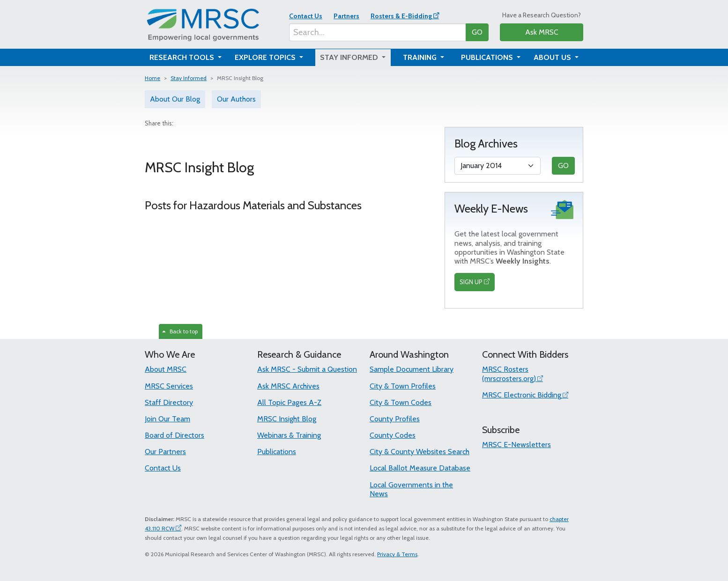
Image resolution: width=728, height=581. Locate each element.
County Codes (393, 435)
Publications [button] (488, 57)
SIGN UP (471, 282)
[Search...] (378, 32)
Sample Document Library (412, 369)
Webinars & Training (289, 435)
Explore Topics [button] (266, 57)
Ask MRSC (542, 32)
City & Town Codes (401, 402)
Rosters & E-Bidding (401, 16)
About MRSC (166, 369)
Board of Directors (175, 435)
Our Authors (236, 99)
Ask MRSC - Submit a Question (307, 369)
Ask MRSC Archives (288, 386)
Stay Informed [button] (350, 57)
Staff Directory (169, 402)
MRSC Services (169, 386)
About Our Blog (175, 99)
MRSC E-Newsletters (516, 445)
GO (477, 32)
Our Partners (165, 452)
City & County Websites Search (420, 452)
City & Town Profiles (403, 386)
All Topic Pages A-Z (289, 402)
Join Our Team (167, 419)
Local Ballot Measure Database (420, 468)
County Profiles (395, 419)
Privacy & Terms (397, 554)
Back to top (180, 331)
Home (152, 78)
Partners (346, 16)
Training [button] (421, 57)
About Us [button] (553, 57)
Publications (277, 452)
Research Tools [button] (183, 57)
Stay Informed (189, 78)
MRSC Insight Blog (287, 419)
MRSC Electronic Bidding (522, 395)
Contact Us (306, 16)
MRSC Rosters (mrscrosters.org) (509, 374)
